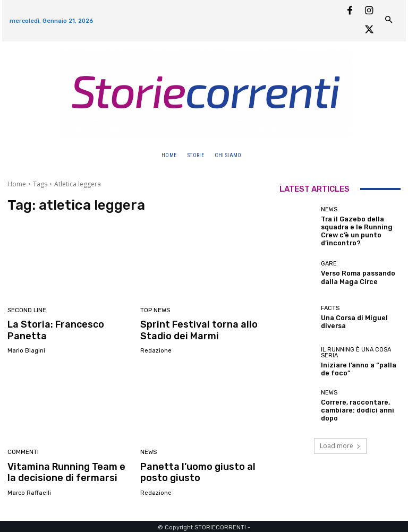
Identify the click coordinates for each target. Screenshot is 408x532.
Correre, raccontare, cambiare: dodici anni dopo (352, 406)
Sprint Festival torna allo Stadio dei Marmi (194, 329)
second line (27, 310)
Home (17, 184)
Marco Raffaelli (29, 491)
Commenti (23, 452)
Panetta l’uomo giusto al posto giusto (193, 470)
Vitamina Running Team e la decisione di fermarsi (67, 470)
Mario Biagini (26, 350)
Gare (329, 260)
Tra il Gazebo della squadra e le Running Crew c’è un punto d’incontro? (352, 229)
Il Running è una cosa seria (356, 349)
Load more (340, 441)
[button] (257, 155)
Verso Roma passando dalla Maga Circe (354, 273)
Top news (155, 310)
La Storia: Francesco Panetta (53, 329)
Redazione (156, 350)
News (148, 452)
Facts (330, 305)
